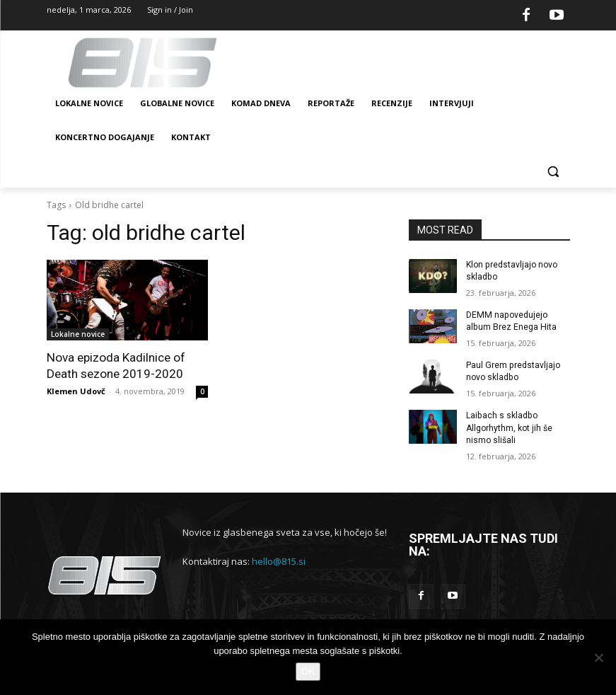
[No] (598, 657)
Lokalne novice (78, 334)
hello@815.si (279, 560)
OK (308, 671)
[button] (553, 172)
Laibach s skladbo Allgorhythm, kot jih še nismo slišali (509, 427)
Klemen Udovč (76, 390)
